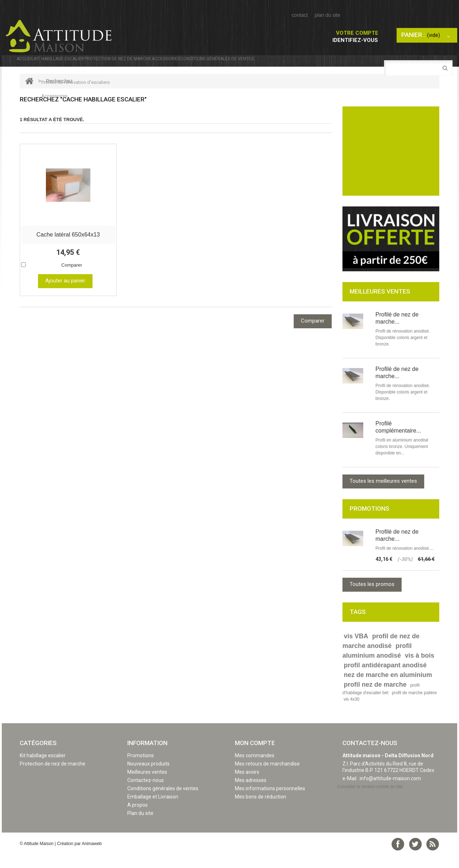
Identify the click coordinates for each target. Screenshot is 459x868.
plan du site (327, 15)
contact (300, 15)
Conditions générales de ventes (332, 63)
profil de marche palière (414, 707)
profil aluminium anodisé (377, 665)
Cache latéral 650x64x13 (68, 247)
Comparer (72, 278)
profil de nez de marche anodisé (381, 655)
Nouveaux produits (148, 778)
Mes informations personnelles (270, 802)
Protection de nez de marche (177, 63)
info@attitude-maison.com (390, 792)
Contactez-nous (146, 794)
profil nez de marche (375, 698)
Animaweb (92, 858)
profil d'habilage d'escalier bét (381, 703)
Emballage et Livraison (153, 811)
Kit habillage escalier (86, 63)
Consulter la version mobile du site (370, 801)
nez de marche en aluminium (388, 689)
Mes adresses (251, 794)
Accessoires (252, 63)
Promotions (141, 769)
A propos (138, 819)
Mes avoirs (247, 786)
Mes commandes (255, 769)
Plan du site (140, 827)
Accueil (32, 63)
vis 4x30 (351, 713)
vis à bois (420, 669)
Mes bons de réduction (261, 811)
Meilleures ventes (147, 786)
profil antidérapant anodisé (385, 679)
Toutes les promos (372, 598)
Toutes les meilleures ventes (383, 495)
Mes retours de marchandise (267, 778)
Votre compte (357, 33)
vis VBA (356, 650)
